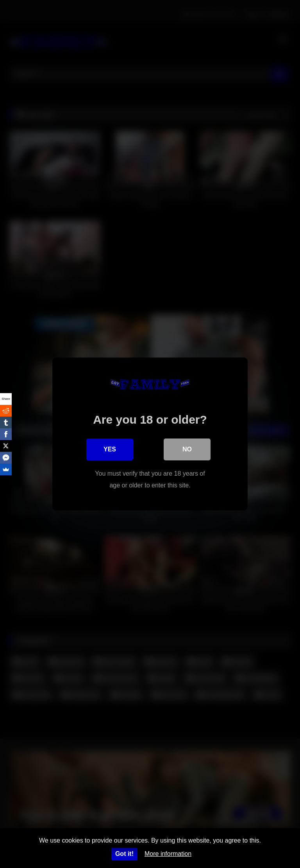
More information (168, 854)
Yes (110, 449)
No (187, 449)
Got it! (124, 854)
